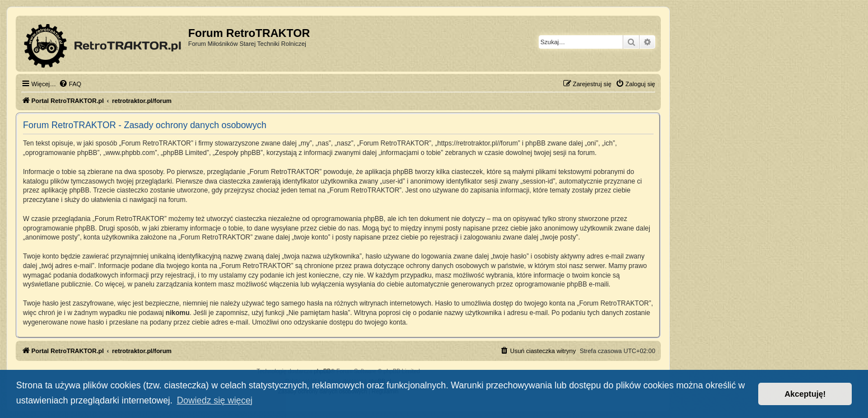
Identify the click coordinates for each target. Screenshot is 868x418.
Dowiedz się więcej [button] (215, 400)
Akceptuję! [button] (805, 394)
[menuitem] (70, 84)
